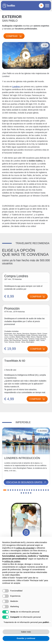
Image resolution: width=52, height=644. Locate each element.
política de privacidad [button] (25, 548)
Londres (16, 87)
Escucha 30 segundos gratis (26, 482)
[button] (5, 490)
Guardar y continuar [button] (26, 638)
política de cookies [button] (12, 561)
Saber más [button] (26, 632)
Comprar (14, 36)
